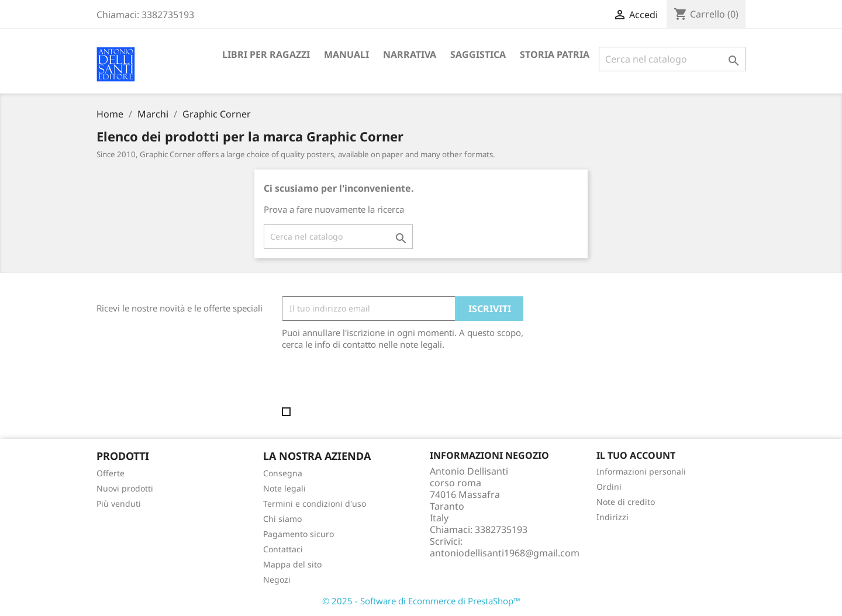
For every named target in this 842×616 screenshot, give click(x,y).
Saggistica (478, 54)
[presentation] (379, 382)
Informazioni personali (641, 471)
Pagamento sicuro (299, 534)
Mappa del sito (292, 564)
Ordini (609, 487)
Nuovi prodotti (125, 488)
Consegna (283, 473)
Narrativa (410, 54)
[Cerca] (672, 59)
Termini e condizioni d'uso (315, 503)
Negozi (277, 579)
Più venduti (119, 503)
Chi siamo (282, 519)
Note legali (284, 488)
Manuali (346, 54)
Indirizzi (612, 517)
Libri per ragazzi (266, 54)
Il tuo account (636, 455)
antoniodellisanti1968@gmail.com (505, 553)
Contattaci (283, 549)
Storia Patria (555, 54)
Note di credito (626, 502)
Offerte (111, 473)
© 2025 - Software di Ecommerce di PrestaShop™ (421, 601)
